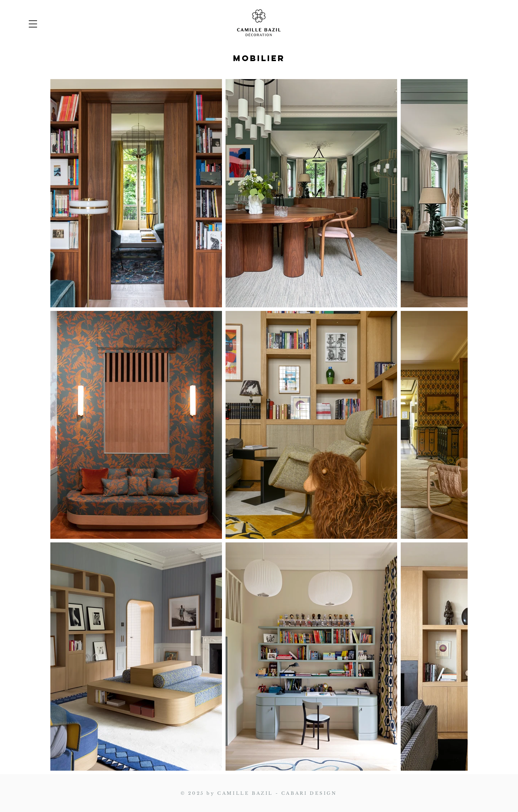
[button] (33, 24)
